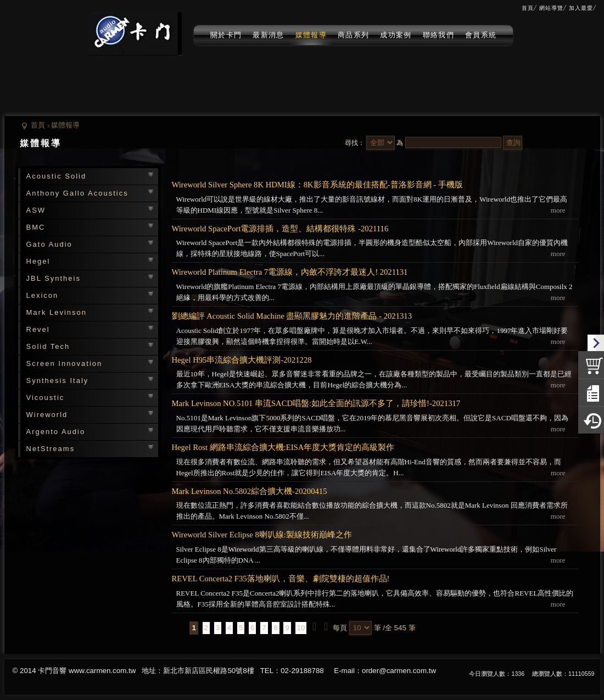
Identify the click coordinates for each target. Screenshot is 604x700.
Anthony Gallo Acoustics (77, 193)
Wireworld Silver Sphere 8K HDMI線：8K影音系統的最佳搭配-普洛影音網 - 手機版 (317, 185)
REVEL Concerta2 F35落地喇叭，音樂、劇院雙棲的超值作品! (281, 579)
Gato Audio (49, 244)
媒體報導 (65, 125)
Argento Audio (56, 432)
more (558, 210)
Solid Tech (48, 346)
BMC (36, 227)
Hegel (38, 261)
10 (301, 628)
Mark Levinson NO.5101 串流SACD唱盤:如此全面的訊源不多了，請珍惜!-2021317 (316, 403)
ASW (36, 210)
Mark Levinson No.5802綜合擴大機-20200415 (250, 491)
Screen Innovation (65, 363)
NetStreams (51, 449)
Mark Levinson (57, 312)
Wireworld (47, 415)
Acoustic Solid (57, 176)
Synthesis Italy (58, 380)
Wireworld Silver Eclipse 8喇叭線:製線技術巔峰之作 (262, 535)
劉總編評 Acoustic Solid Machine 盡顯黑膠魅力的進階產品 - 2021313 (292, 316)
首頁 (38, 125)
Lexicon (43, 295)
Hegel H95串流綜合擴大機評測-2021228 (242, 360)
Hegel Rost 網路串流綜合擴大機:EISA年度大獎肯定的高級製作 (283, 447)
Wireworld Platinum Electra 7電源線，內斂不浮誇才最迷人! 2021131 (290, 272)
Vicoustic (46, 398)
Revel (38, 329)
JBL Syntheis (54, 278)
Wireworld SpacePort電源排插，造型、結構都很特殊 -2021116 (280, 229)
